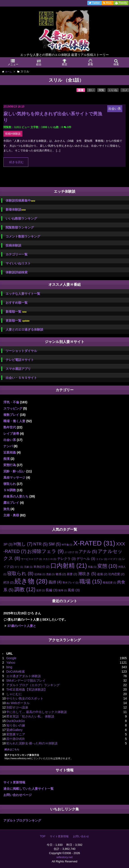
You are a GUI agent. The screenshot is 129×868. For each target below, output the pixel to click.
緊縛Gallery (14, 730)
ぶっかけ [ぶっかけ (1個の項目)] (71, 552)
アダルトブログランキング (22, 820)
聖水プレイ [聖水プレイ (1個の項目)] (71, 582)
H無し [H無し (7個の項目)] (23, 544)
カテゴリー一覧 (17, 254)
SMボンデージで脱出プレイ (26, 680)
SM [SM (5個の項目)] (55, 544)
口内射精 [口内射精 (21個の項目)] (69, 566)
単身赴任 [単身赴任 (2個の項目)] (42, 567)
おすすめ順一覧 (17, 303)
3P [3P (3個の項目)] (8, 544)
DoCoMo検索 (16, 672)
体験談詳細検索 (17, 272)
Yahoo (11, 663)
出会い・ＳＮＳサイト (21, 378)
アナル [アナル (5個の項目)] (88, 552)
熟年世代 (10, 427)
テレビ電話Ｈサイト (20, 360)
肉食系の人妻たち (16, 496)
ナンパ (8, 446)
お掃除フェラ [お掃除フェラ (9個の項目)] (45, 551)
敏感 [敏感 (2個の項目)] (61, 574)
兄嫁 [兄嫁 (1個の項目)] (28, 567)
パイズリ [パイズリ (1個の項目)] (115, 559)
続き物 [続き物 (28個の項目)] (31, 581)
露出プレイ (11, 503)
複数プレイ (11, 415)
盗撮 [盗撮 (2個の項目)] (102, 574)
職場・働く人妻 (14, 421)
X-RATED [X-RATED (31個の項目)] (94, 543)
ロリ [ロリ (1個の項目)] (19, 567)
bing (9, 667)
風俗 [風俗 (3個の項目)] (74, 590)
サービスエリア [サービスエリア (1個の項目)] (32, 559)
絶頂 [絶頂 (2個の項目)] (9, 582)
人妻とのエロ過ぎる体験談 (24, 329)
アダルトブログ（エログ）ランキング (33, 685)
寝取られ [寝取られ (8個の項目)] (20, 573)
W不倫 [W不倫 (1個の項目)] (67, 545)
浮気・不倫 (11, 402)
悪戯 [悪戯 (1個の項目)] (50, 574)
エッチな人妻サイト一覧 (23, 294)
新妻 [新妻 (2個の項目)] (72, 574)
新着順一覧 (16, 312)
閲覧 (101, 90)
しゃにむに (14, 694)
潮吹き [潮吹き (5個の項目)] (87, 574)
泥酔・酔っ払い (14, 471)
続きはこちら (12, 749)
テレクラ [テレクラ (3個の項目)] (67, 559)
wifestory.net (64, 857)
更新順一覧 (18, 321)
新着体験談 (16, 210)
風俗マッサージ (14, 478)
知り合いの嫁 (16, 725)
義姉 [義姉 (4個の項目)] (55, 582)
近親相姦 (10, 452)
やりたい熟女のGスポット (25, 698)
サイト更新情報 (14, 782)
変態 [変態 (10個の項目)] (107, 566)
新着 (81, 90)
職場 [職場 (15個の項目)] (91, 581)
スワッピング (13, 408)
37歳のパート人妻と (22, 626)
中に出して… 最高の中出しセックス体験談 (37, 712)
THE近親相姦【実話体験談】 (27, 689)
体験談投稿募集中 (20, 201)
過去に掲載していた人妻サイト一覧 (28, 789)
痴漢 (7, 459)
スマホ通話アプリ (18, 369)
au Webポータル (18, 703)
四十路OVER (15, 739)
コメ (125, 90)
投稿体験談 (13, 245)
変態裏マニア (16, 734)
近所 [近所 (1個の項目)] (41, 590)
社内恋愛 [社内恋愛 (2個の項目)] (116, 574)
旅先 (7, 509)
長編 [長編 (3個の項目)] (51, 590)
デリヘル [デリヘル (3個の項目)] (86, 559)
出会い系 (10, 440)
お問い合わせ (81, 836)
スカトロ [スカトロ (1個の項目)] (50, 559)
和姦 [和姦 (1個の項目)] (92, 567)
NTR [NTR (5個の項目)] (40, 544)
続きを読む (16, 162)
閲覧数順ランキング (20, 227)
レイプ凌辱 (11, 434)
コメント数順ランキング (23, 236)
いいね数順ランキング (21, 218)
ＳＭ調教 (10, 490)
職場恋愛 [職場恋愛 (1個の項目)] (109, 582)
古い (91, 90)
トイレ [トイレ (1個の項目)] (102, 559)
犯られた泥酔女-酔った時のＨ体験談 (32, 743)
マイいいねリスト (18, 263)
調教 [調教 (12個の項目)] (25, 589)
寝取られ (10, 484)
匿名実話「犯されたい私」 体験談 (30, 716)
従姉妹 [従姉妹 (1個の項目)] (40, 574)
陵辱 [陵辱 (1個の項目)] (63, 590)
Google (11, 658)
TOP (43, 836)
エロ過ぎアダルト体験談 (24, 676)
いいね (113, 90)
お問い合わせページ (17, 795)
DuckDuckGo (15, 721)
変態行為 (10, 465)
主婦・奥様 (11, 515)
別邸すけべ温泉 (17, 707)
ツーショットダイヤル (21, 351)
